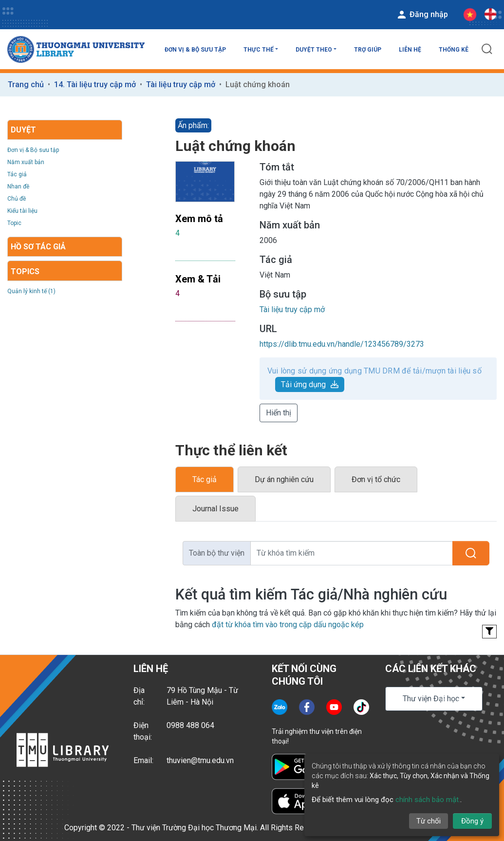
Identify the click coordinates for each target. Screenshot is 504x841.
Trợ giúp (368, 50)
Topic (14, 223)
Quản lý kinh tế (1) (31, 291)
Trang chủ (26, 84)
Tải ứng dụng (310, 384)
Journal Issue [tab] (215, 509)
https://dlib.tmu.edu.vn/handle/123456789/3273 (342, 344)
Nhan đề (18, 187)
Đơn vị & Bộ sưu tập (195, 50)
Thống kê (454, 50)
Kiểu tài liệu (22, 211)
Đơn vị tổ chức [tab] (376, 479)
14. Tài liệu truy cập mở (95, 84)
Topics (25, 271)
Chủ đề (17, 199)
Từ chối (429, 821)
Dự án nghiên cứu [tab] (284, 479)
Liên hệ (410, 50)
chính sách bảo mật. (428, 800)
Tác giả (17, 174)
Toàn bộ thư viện (217, 553)
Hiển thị (279, 413)
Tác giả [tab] (205, 479)
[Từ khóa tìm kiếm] (352, 553)
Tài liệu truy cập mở (181, 84)
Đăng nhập (422, 15)
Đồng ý (472, 821)
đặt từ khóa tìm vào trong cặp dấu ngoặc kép (288, 625)
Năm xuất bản (26, 162)
